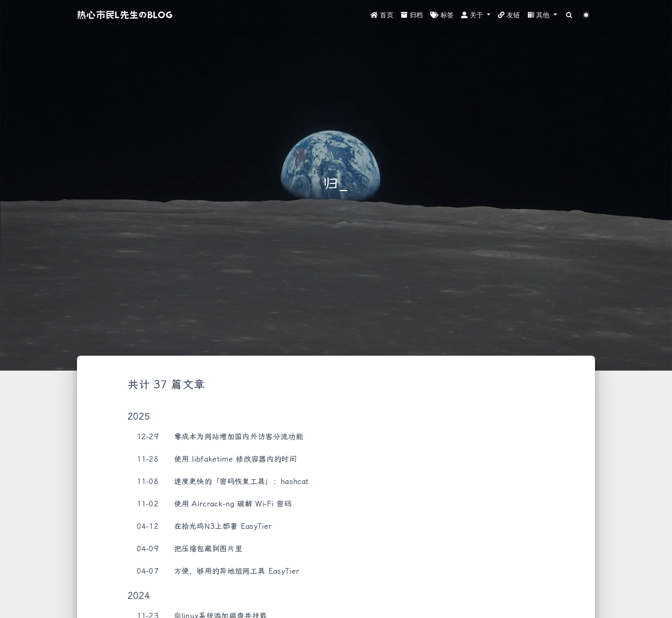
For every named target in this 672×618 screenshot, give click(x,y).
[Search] (570, 15)
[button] (476, 15)
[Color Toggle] (586, 15)
